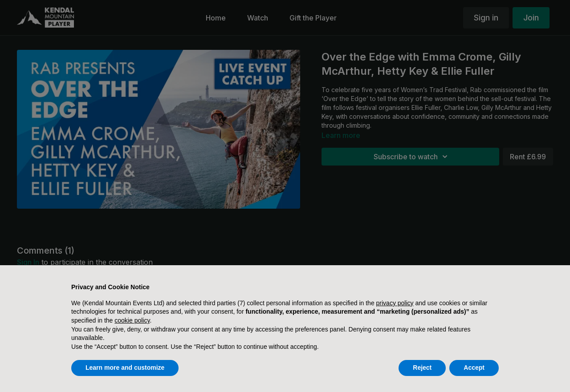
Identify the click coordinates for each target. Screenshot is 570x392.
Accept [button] (474, 368)
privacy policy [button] (395, 303)
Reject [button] (422, 368)
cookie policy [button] (132, 320)
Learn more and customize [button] (125, 368)
